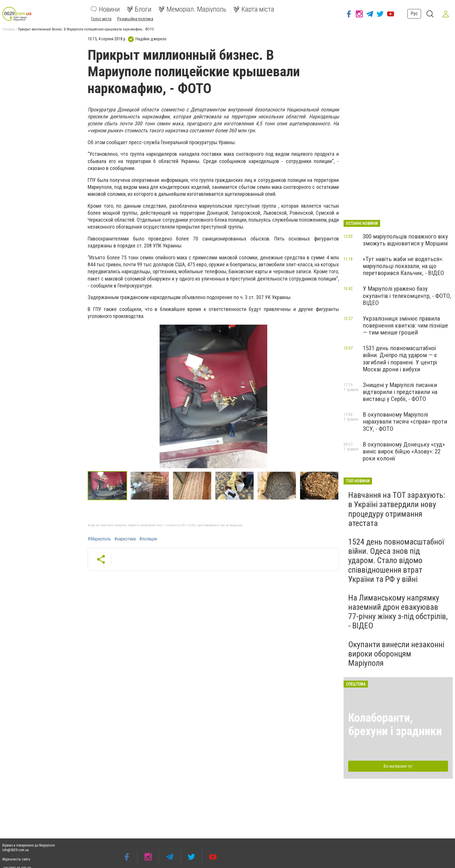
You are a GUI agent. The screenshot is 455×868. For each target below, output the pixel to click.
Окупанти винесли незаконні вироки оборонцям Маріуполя (396, 654)
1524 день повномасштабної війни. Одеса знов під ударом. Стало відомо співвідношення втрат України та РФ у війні (396, 560)
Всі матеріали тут (398, 766)
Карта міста (254, 9)
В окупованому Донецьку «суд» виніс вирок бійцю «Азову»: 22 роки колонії (404, 451)
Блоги (139, 9)
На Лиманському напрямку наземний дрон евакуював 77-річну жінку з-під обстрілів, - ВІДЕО (398, 612)
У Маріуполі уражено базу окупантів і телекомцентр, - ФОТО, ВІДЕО (407, 296)
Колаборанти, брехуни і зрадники (395, 725)
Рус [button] (413, 13)
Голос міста (101, 19)
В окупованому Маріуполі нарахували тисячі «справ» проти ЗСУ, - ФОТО (405, 422)
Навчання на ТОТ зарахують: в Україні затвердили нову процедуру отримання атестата (397, 509)
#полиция (148, 539)
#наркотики (125, 539)
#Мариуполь (99, 539)
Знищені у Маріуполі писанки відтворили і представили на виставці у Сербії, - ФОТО (400, 392)
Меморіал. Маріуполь (192, 9)
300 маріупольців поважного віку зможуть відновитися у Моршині (405, 240)
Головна (8, 29)
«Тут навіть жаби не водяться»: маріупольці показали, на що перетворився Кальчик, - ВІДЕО (403, 266)
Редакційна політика (135, 19)
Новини (105, 9)
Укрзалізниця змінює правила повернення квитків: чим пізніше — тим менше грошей (405, 325)
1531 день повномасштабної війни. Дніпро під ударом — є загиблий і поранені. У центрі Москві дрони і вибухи (400, 359)
